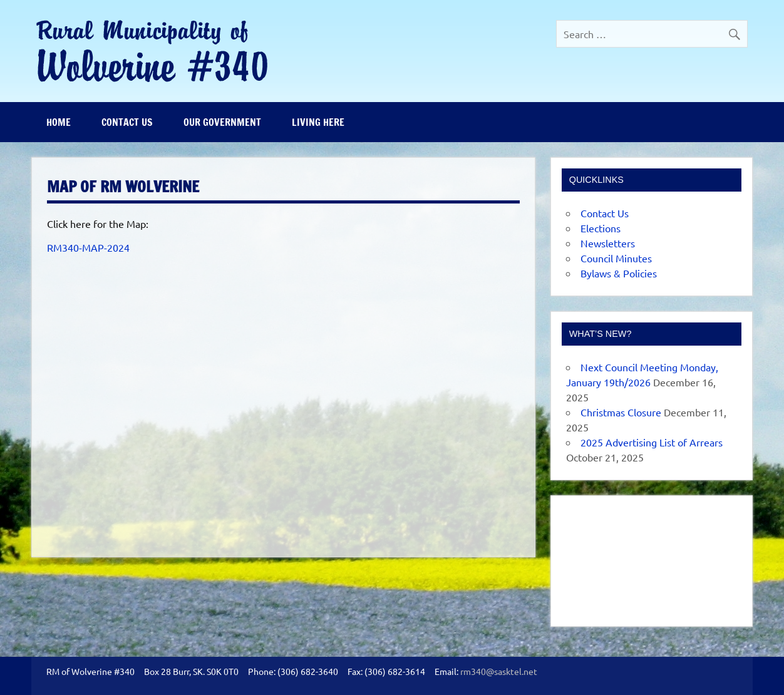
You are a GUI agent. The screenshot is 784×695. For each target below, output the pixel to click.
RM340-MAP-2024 (88, 247)
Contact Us (127, 122)
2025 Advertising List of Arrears (652, 442)
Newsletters (608, 243)
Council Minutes (616, 258)
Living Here (318, 122)
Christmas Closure (621, 412)
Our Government (222, 122)
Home (59, 122)
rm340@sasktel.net (499, 671)
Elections (601, 228)
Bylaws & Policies (619, 273)
